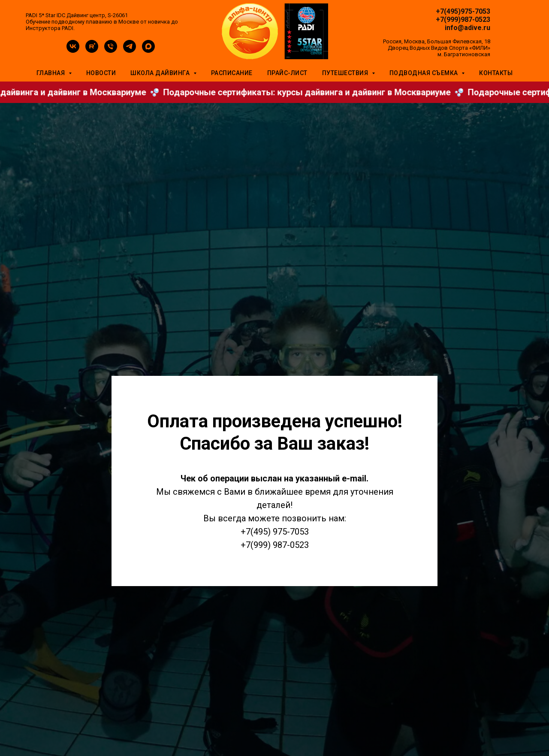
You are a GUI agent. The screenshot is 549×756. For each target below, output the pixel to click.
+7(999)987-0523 (463, 20)
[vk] (73, 50)
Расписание (232, 73)
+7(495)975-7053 (463, 11)
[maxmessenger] (148, 50)
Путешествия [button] (346, 73)
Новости (101, 73)
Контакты (496, 73)
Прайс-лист (287, 73)
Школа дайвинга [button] (161, 73)
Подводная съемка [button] (425, 73)
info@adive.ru (468, 28)
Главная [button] (51, 73)
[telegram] (130, 50)
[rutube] (92, 50)
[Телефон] (111, 50)
